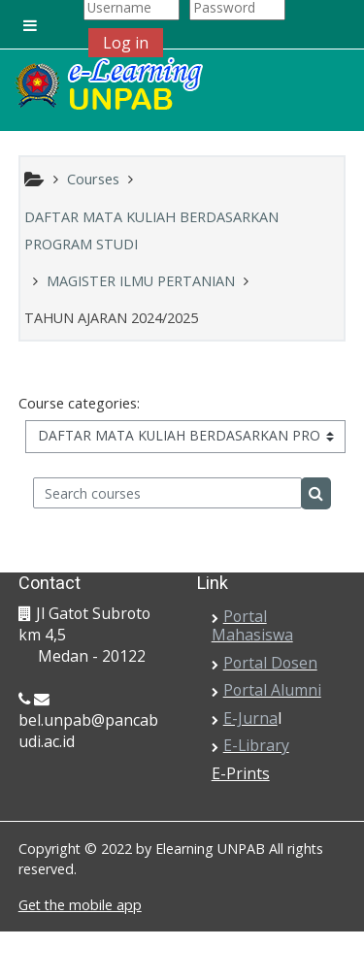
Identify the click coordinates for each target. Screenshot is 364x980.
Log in (126, 43)
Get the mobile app (80, 905)
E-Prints (241, 773)
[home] (108, 85)
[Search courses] (167, 493)
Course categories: (79, 403)
